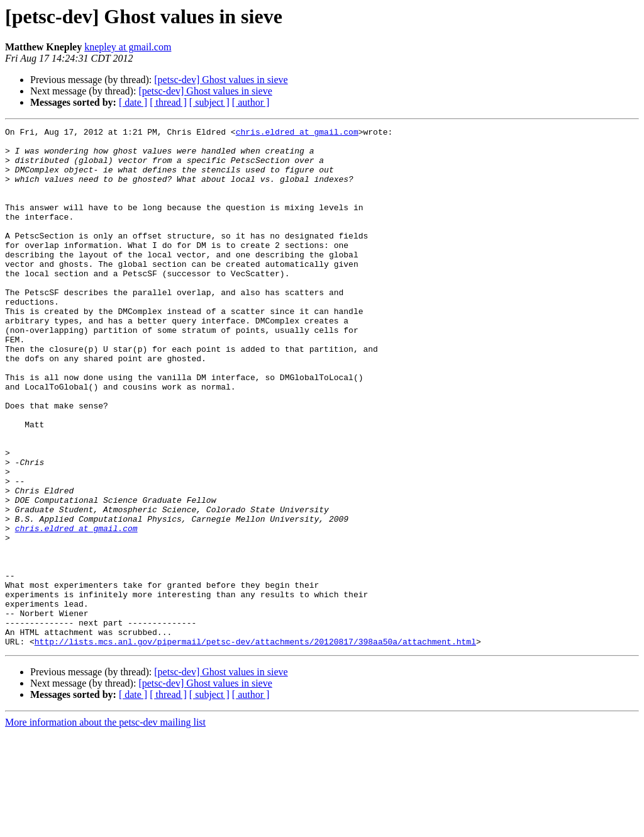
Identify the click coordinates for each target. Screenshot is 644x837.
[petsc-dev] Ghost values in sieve (221, 80)
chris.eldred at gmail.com (297, 133)
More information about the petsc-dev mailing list (105, 826)
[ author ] (251, 102)
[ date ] (133, 102)
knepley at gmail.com (128, 47)
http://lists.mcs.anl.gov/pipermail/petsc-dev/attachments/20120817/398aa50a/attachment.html (255, 745)
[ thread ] (168, 102)
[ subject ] (209, 102)
